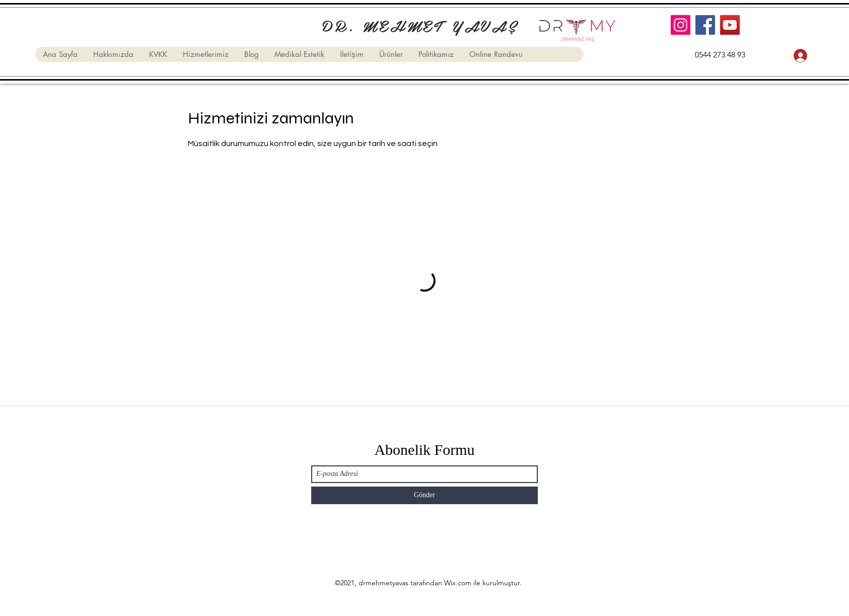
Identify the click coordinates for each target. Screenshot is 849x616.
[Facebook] (705, 25)
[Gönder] (424, 495)
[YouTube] (730, 25)
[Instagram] (681, 25)
